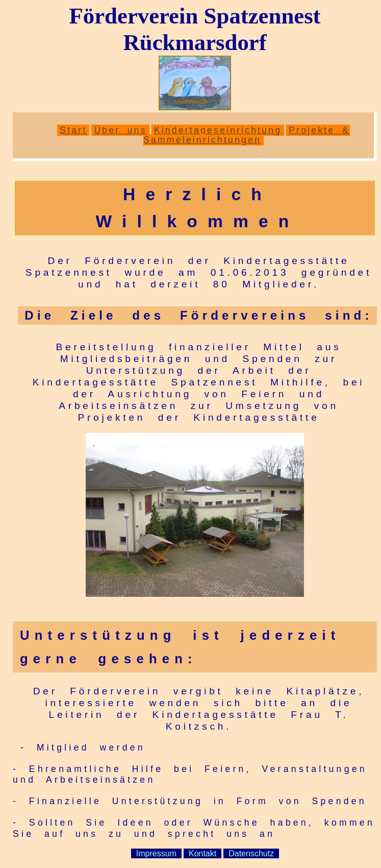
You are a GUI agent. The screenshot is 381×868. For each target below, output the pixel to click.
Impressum (156, 853)
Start (73, 130)
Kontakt (202, 853)
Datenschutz (251, 853)
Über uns (120, 130)
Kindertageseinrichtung (218, 130)
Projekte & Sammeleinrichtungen (247, 135)
